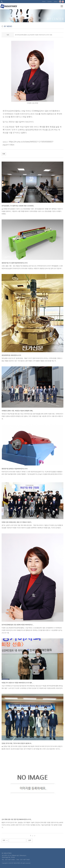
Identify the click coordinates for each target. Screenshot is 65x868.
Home (44, 2)
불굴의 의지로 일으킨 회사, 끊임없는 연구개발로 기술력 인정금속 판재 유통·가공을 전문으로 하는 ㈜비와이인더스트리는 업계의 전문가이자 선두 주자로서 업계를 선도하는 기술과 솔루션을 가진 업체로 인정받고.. (32, 825)
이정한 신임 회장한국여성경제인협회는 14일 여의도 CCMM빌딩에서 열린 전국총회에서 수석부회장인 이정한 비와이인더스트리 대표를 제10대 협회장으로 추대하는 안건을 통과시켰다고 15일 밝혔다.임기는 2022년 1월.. (32, 630)
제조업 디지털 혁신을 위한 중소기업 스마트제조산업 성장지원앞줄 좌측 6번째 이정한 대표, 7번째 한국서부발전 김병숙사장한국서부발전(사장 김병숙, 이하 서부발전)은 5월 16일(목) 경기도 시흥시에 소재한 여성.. (32, 416)
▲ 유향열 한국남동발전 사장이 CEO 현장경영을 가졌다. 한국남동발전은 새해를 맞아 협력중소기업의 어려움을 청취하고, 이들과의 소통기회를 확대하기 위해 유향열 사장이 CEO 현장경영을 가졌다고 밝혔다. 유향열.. (32, 211)
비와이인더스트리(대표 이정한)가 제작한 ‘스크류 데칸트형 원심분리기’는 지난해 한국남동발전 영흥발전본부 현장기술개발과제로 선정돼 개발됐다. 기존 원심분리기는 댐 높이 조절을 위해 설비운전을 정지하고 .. (32, 474)
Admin (56, 2)
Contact (50, 2)
